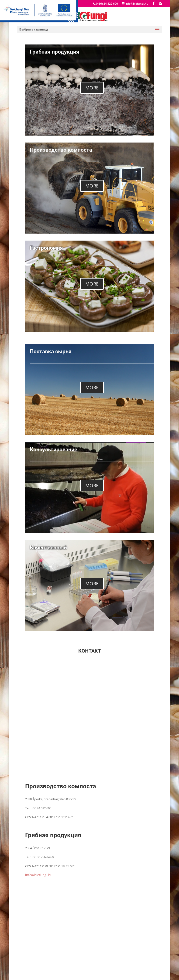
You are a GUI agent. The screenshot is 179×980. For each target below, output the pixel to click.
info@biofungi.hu (39, 875)
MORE (92, 88)
